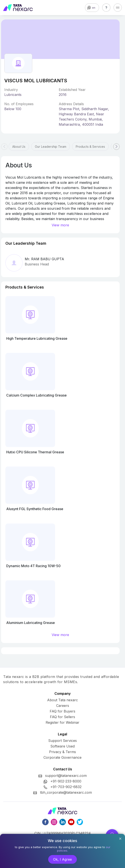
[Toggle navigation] (118, 8)
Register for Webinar (62, 722)
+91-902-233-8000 (66, 781)
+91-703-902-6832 (66, 787)
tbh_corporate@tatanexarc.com (66, 792)
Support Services (62, 741)
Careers (63, 706)
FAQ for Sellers (62, 717)
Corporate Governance (62, 757)
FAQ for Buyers (62, 711)
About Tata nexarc (62, 700)
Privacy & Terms (62, 752)
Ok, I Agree (62, 859)
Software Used (62, 746)
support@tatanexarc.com (66, 776)
